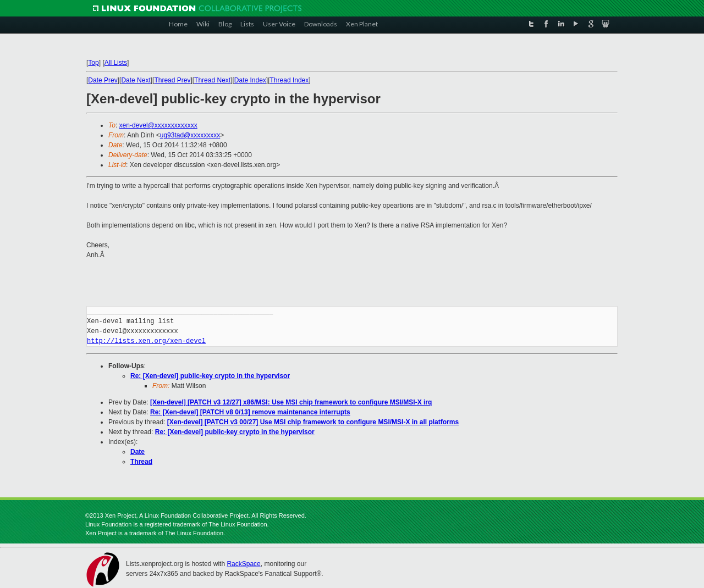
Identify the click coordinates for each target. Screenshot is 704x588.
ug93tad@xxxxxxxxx (190, 135)
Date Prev (103, 80)
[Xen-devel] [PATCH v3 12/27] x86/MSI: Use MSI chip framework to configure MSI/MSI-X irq (291, 402)
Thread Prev (172, 80)
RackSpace (243, 564)
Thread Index (290, 80)
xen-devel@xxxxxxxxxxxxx (158, 125)
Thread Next (212, 80)
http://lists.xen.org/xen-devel (146, 341)
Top (93, 63)
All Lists (116, 63)
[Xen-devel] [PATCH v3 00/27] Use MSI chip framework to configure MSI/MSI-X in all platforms (313, 422)
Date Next (136, 80)
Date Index (250, 80)
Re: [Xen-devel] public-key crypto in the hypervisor (210, 376)
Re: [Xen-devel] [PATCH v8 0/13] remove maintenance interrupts (250, 412)
